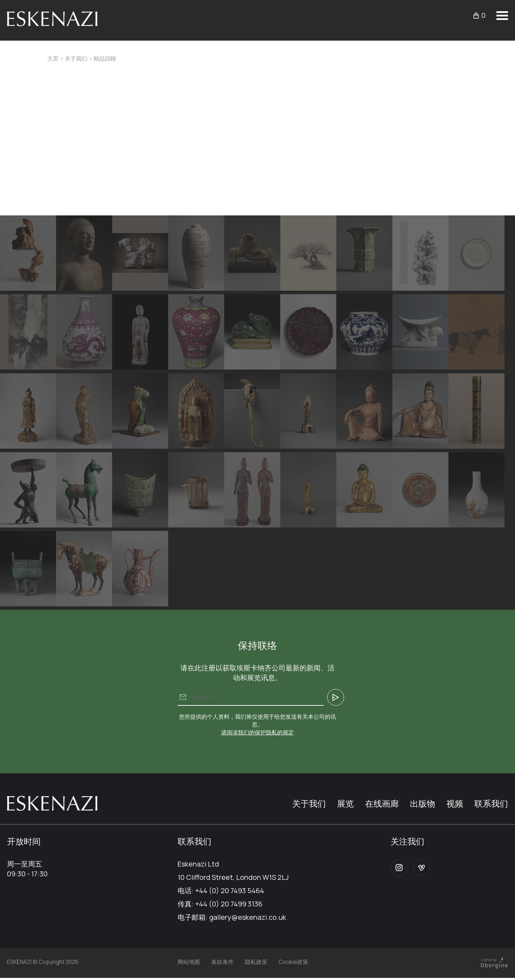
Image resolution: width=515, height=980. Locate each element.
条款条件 (222, 962)
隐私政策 (256, 962)
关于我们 (76, 58)
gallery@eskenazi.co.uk (248, 917)
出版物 (423, 803)
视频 (455, 803)
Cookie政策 (293, 962)
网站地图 (189, 962)
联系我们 (491, 803)
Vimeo (421, 868)
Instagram (399, 868)
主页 (53, 58)
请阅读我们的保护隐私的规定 (257, 732)
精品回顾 (105, 58)
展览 (345, 803)
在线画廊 (382, 803)
